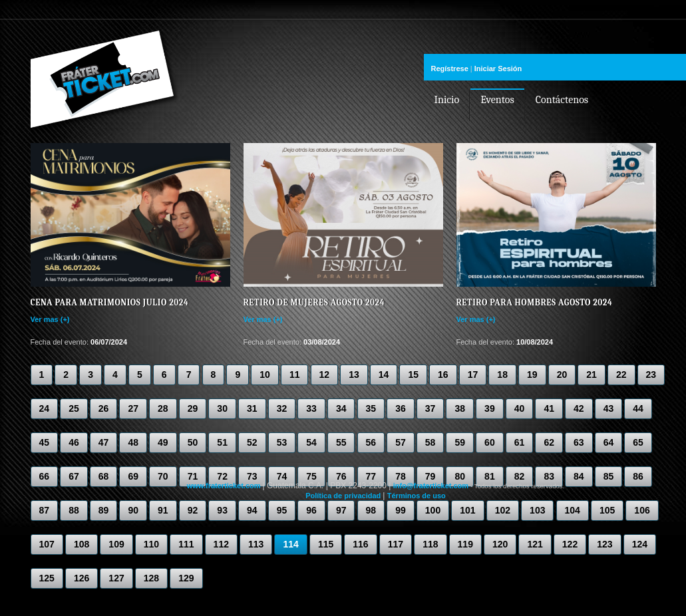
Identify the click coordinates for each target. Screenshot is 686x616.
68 (104, 476)
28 (163, 408)
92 (193, 510)
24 (45, 408)
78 (401, 476)
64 (609, 442)
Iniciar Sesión (498, 69)
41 (549, 408)
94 (252, 510)
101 (467, 510)
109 (116, 544)
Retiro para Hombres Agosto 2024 (535, 302)
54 (311, 442)
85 (609, 476)
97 (341, 510)
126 (82, 578)
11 (295, 375)
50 (193, 442)
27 (133, 408)
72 (222, 476)
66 (45, 476)
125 (47, 578)
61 (520, 442)
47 (104, 442)
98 (371, 510)
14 (384, 375)
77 (371, 476)
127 (116, 578)
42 (579, 408)
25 (74, 408)
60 (490, 442)
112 (221, 544)
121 (535, 544)
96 (311, 510)
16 (443, 375)
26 (104, 408)
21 (592, 375)
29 (193, 408)
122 (570, 544)
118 (430, 544)
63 (579, 442)
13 (354, 375)
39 (490, 408)
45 (45, 442)
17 (473, 375)
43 (609, 408)
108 (82, 544)
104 (573, 510)
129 (186, 578)
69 (133, 476)
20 (562, 375)
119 (465, 544)
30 (222, 408)
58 (430, 442)
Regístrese (450, 69)
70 (163, 476)
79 (430, 476)
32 (282, 408)
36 (401, 408)
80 (460, 476)
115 (326, 544)
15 (413, 375)
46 (74, 442)
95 (282, 510)
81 (490, 476)
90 (133, 510)
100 (433, 510)
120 (500, 544)
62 (549, 442)
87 (45, 510)
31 (252, 408)
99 (401, 510)
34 (341, 408)
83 (549, 476)
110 (151, 544)
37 (430, 408)
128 (151, 578)
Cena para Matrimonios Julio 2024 (110, 302)
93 (222, 510)
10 (265, 375)
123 (604, 544)
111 (186, 544)
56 (371, 442)
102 (503, 510)
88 (74, 510)
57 (401, 442)
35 (371, 408)
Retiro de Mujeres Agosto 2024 (314, 302)
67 (74, 476)
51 (222, 442)
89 (104, 510)
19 (532, 375)
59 (460, 442)
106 (642, 510)
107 (47, 544)
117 (396, 544)
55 (341, 442)
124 (640, 544)
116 (360, 544)
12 (325, 375)
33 (311, 408)
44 (638, 408)
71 (193, 476)
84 (579, 476)
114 (290, 544)
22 (621, 375)
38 (460, 408)
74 (282, 476)
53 (282, 442)
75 (311, 476)
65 (638, 442)
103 (537, 510)
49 (163, 442)
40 (520, 408)
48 (133, 442)
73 (252, 476)
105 (607, 510)
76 (341, 476)
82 (520, 476)
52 (252, 442)
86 (638, 476)
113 (256, 544)
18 (502, 375)
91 (163, 510)
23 (651, 375)
